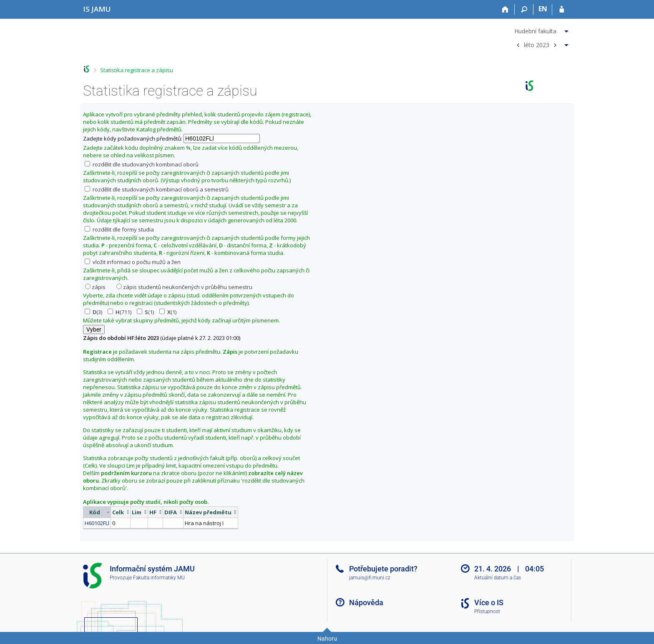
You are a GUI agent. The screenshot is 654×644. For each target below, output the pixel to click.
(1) (145, 312)
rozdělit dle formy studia (119, 229)
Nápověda (366, 602)
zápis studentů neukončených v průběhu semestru (184, 287)
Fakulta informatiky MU (159, 578)
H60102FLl (97, 523)
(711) (119, 312)
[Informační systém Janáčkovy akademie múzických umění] (97, 9)
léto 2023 (537, 44)
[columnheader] (97, 512)
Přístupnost (487, 611)
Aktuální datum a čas (498, 578)
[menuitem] (541, 30)
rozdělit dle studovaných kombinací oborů (142, 164)
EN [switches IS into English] (543, 9)
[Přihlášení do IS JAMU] (562, 10)
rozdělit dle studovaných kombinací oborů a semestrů (157, 189)
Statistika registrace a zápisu (137, 70)
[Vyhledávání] (524, 10)
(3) (93, 312)
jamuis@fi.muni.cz (370, 578)
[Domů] (505, 10)
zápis (95, 287)
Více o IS (489, 602)
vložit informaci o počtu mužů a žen (133, 262)
